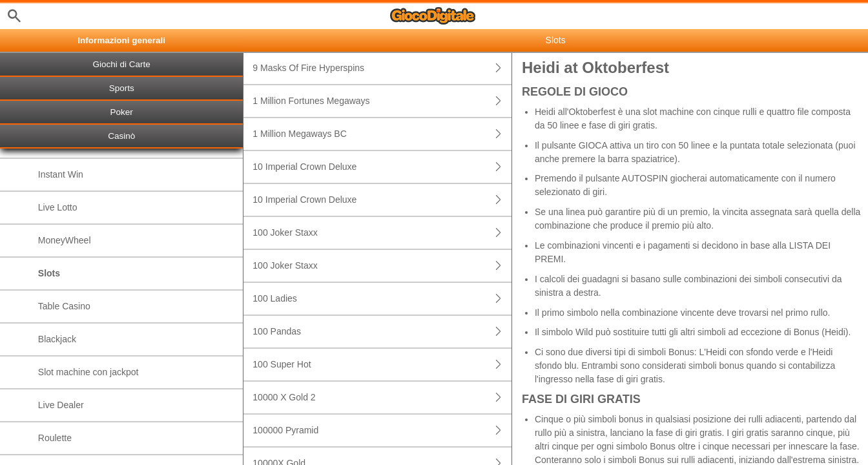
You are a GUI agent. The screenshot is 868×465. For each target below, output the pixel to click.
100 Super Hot (382, 365)
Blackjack (57, 339)
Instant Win (61, 174)
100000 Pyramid (382, 430)
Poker (122, 112)
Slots (49, 273)
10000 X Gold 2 (382, 398)
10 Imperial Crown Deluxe (382, 167)
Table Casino (64, 306)
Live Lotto (58, 207)
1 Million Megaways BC (382, 134)
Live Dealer (61, 405)
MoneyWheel (65, 240)
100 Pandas (382, 332)
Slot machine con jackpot (88, 372)
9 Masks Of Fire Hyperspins (382, 68)
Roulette (55, 438)
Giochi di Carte (122, 64)
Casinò (121, 136)
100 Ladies (382, 299)
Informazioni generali (121, 40)
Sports (122, 88)
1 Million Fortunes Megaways (382, 101)
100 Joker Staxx (382, 233)
